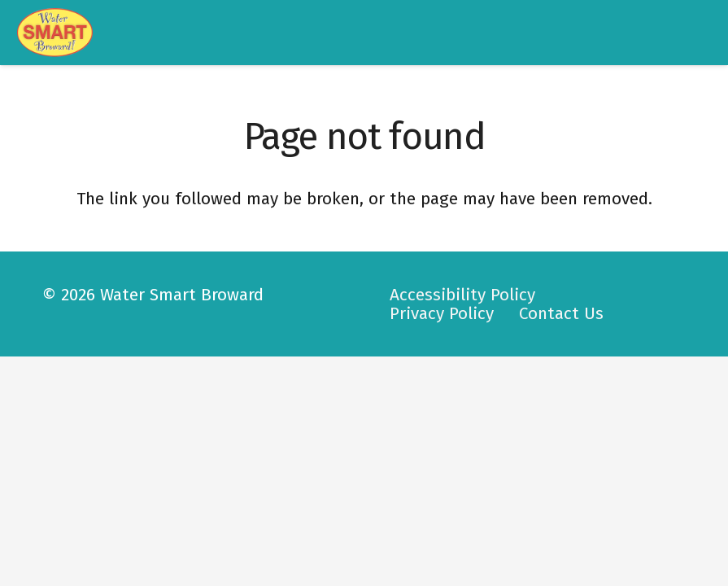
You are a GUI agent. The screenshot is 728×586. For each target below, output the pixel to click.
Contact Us (561, 314)
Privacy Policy (442, 314)
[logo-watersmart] (55, 33)
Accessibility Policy (462, 295)
